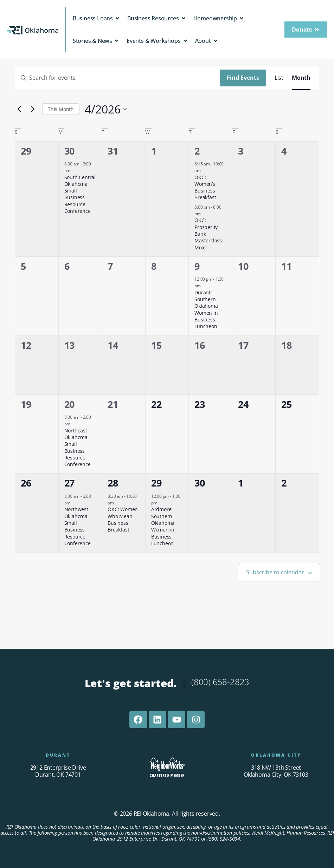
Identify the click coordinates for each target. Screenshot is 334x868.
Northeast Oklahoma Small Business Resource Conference (78, 448)
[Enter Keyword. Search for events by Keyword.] (117, 78)
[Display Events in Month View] (301, 78)
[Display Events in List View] (279, 78)
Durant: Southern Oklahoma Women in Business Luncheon (206, 309)
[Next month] (33, 109)
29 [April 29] (156, 483)
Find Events (243, 78)
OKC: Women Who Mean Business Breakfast (123, 519)
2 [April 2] (197, 151)
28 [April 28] (113, 483)
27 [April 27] (70, 483)
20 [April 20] (70, 404)
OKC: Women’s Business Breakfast (205, 187)
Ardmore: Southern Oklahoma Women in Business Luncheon (163, 526)
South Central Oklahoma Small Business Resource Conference (80, 194)
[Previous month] (19, 109)
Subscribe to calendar (275, 572)
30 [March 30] (70, 151)
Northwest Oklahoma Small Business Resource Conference (78, 526)
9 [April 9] (197, 266)
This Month (61, 109)
